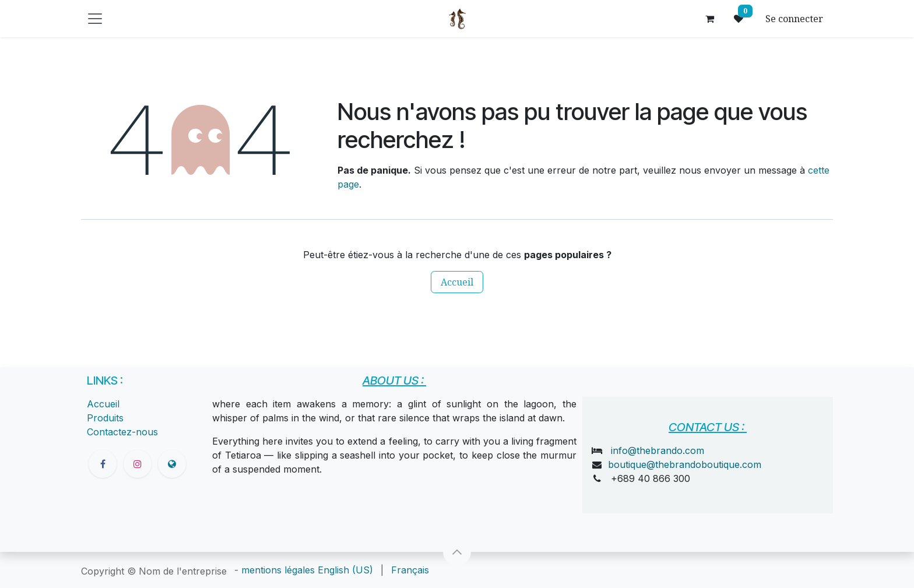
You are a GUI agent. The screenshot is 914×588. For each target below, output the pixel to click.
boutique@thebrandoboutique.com (685, 464)
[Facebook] (103, 464)
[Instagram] (138, 464)
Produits (105, 418)
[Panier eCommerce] (709, 19)
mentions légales (278, 570)
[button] (457, 552)
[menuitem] (345, 570)
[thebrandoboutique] (172, 464)
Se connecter (794, 19)
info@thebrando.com (658, 450)
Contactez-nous (122, 432)
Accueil (457, 282)
